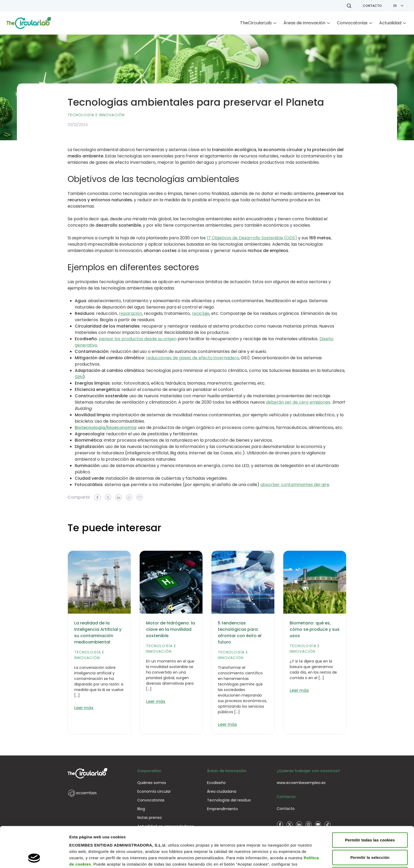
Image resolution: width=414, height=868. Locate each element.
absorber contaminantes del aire (295, 485)
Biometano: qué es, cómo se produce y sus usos (315, 629)
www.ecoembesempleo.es (301, 783)
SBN (79, 377)
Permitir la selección (370, 819)
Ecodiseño (216, 783)
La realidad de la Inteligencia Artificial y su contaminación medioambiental (98, 633)
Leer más (84, 708)
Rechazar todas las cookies (370, 836)
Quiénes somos (152, 783)
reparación (130, 313)
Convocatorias (352, 23)
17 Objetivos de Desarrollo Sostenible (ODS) (252, 238)
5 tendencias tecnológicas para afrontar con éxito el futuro (240, 633)
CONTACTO (372, 6)
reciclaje (201, 313)
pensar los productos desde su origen (138, 339)
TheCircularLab (256, 23)
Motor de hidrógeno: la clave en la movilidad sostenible (170, 629)
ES (395, 6)
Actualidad (390, 23)
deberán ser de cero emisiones (298, 402)
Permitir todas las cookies (370, 802)
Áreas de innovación (304, 23)
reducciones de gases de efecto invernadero (192, 358)
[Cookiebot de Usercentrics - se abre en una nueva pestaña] (34, 858)
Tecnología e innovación (96, 115)
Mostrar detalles (85, 858)
